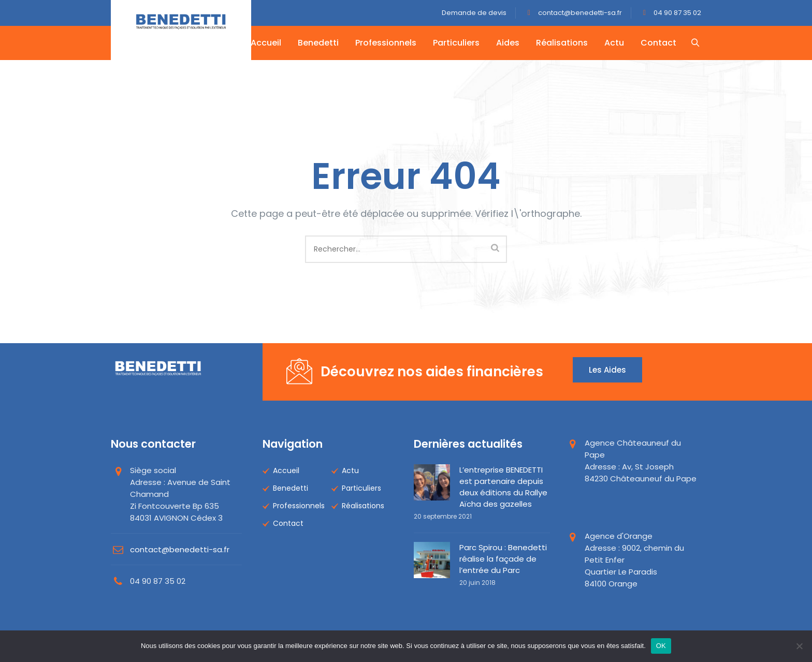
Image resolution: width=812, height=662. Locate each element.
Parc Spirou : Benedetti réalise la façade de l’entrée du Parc (503, 559)
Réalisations (563, 43)
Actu (615, 43)
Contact (659, 43)
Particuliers (457, 43)
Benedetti (319, 43)
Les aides (607, 370)
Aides (509, 43)
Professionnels (387, 43)
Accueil (267, 43)
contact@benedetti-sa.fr (579, 13)
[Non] (799, 646)
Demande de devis (474, 13)
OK (661, 646)
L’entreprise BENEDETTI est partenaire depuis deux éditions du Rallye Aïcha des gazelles (503, 487)
